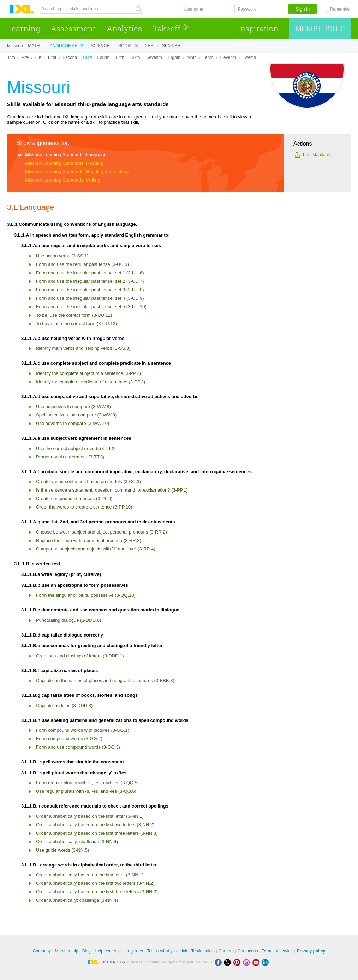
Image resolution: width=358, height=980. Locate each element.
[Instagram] (248, 962)
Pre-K (27, 57)
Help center (105, 951)
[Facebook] (219, 962)
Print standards (317, 155)
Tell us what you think (167, 951)
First (52, 57)
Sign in (303, 9)
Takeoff (171, 28)
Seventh (154, 57)
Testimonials (203, 951)
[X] (229, 962)
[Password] (259, 9)
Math (34, 46)
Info (12, 57)
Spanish (171, 46)
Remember (341, 9)
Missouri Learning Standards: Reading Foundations (77, 172)
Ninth (192, 57)
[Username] (205, 9)
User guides (132, 951)
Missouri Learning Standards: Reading (64, 163)
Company (42, 951)
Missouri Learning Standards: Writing (63, 180)
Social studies (136, 46)
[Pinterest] (238, 962)
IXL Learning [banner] (22, 9)
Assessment (73, 28)
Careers (226, 951)
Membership (320, 29)
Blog (86, 951)
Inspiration (258, 28)
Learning (23, 28)
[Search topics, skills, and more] (91, 9)
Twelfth (249, 57)
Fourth (104, 57)
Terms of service (277, 951)
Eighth (174, 57)
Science (100, 46)
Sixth (135, 57)
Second (70, 57)
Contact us (248, 951)
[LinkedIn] (266, 962)
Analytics (124, 28)
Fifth (120, 57)
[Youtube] (257, 962)
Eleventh (228, 57)
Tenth (208, 57)
